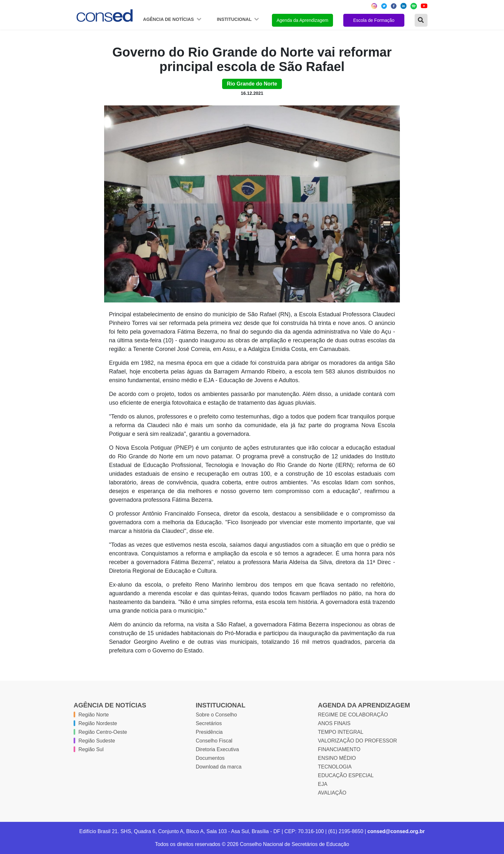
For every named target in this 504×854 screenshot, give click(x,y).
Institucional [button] (235, 19)
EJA (323, 784)
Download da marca (219, 767)
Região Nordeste (98, 723)
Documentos (210, 758)
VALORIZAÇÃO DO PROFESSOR (357, 741)
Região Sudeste (97, 741)
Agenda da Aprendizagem (302, 20)
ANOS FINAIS (334, 723)
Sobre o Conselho (216, 715)
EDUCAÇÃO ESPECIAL (346, 775)
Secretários (209, 723)
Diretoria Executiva (217, 749)
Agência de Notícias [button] (169, 19)
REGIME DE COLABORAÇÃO (353, 715)
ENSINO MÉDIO (337, 758)
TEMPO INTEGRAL (341, 732)
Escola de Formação (374, 20)
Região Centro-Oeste (103, 732)
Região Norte (94, 715)
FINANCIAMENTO (339, 749)
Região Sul (91, 749)
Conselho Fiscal (214, 741)
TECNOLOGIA (335, 767)
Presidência (209, 732)
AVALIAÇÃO (332, 793)
